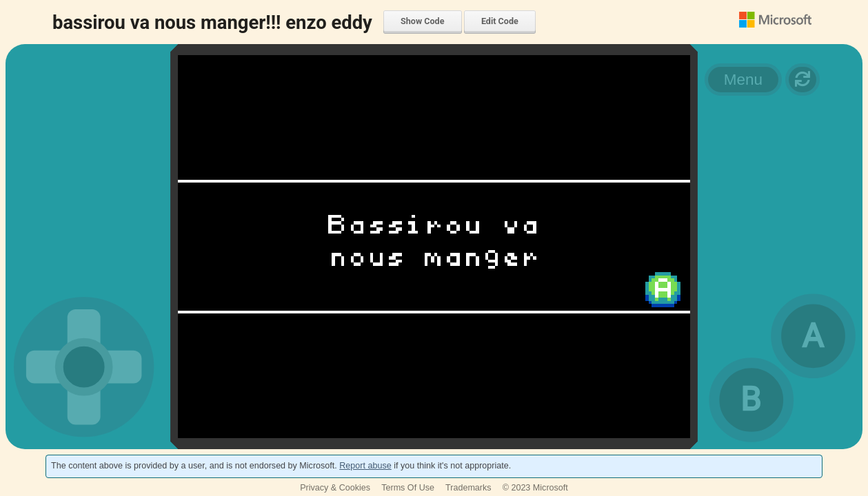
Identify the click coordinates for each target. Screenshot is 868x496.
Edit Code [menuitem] (500, 21)
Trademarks (468, 488)
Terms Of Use (408, 488)
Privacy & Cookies (335, 488)
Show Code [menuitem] (422, 21)
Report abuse (365, 466)
